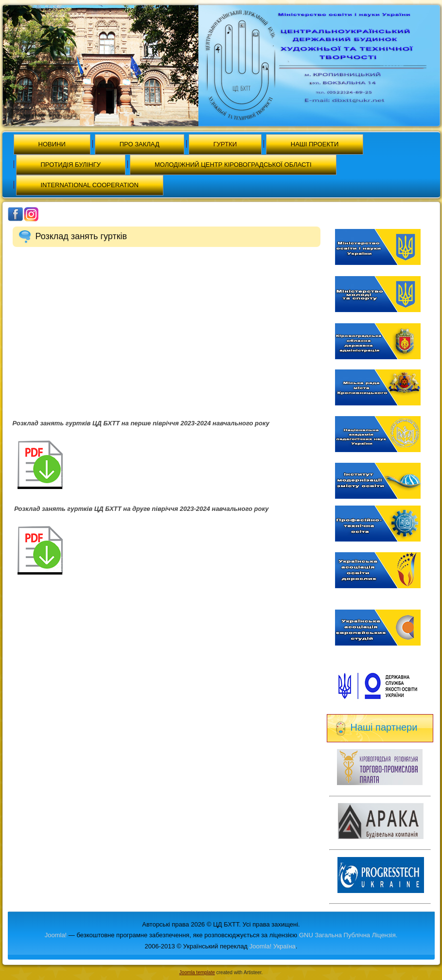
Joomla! (56, 935)
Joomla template (197, 972)
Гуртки (225, 144)
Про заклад (140, 144)
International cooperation (90, 185)
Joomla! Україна (273, 946)
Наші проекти (315, 144)
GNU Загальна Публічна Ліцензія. (348, 935)
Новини (52, 144)
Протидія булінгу (71, 165)
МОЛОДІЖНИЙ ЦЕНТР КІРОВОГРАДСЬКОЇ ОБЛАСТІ (233, 165)
